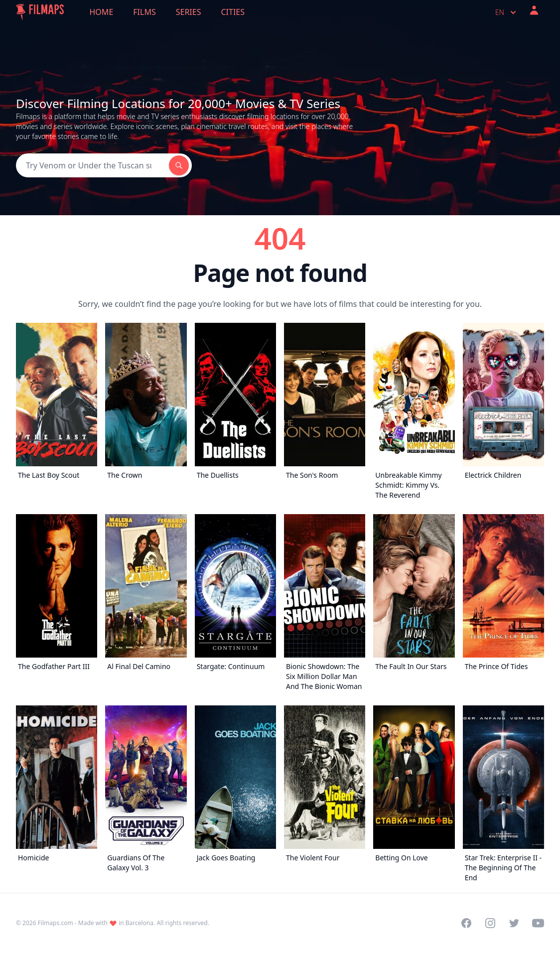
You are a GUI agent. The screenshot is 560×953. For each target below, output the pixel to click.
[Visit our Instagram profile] (490, 923)
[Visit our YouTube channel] (538, 923)
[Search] (92, 165)
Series (189, 12)
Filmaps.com (56, 923)
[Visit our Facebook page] (466, 923)
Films (144, 12)
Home (102, 12)
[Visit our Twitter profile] (514, 923)
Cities (233, 12)
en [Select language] (507, 12)
